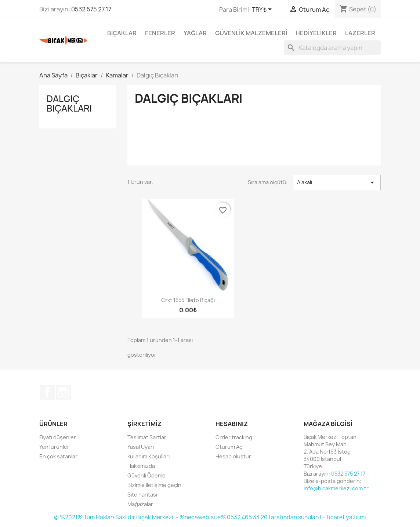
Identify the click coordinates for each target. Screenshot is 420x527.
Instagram (64, 392)
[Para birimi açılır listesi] (263, 10)
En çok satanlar (58, 456)
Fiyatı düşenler (58, 437)
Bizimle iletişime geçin (154, 485)
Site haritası (142, 495)
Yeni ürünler (54, 447)
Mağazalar (140, 504)
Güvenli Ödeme (146, 475)
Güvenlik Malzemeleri (251, 33)
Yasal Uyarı (141, 447)
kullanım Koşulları (149, 456)
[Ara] (332, 48)
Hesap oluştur (233, 456)
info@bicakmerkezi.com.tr (336, 488)
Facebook (47, 392)
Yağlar (195, 33)
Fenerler (160, 33)
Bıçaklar (122, 33)
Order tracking (234, 437)
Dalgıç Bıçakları (69, 103)
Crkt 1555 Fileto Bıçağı (188, 300)
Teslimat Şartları (147, 437)
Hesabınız (232, 424)
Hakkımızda (141, 466)
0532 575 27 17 (91, 9)
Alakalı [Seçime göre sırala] (337, 182)
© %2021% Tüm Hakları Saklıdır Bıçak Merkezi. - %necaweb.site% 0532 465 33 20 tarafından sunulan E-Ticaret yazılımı (210, 517)
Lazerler (360, 33)
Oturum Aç (229, 447)
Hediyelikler (316, 33)
